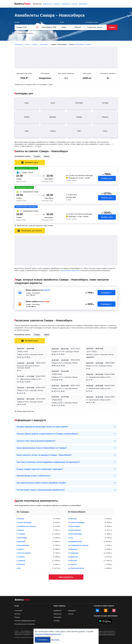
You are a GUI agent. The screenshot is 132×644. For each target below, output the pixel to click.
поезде (46, 301)
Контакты (18, 614)
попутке (47, 290)
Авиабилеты (37, 4)
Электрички (83, 4)
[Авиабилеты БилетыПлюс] (23, 600)
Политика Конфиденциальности (48, 634)
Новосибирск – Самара (83, 44)
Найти (112, 27)
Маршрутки (66, 4)
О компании (18, 611)
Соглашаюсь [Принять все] (43, 640)
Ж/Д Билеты (48, 4)
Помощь (17, 617)
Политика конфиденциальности (25, 621)
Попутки (74, 4)
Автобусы (57, 4)
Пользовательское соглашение (25, 624)
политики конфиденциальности (105, 635)
